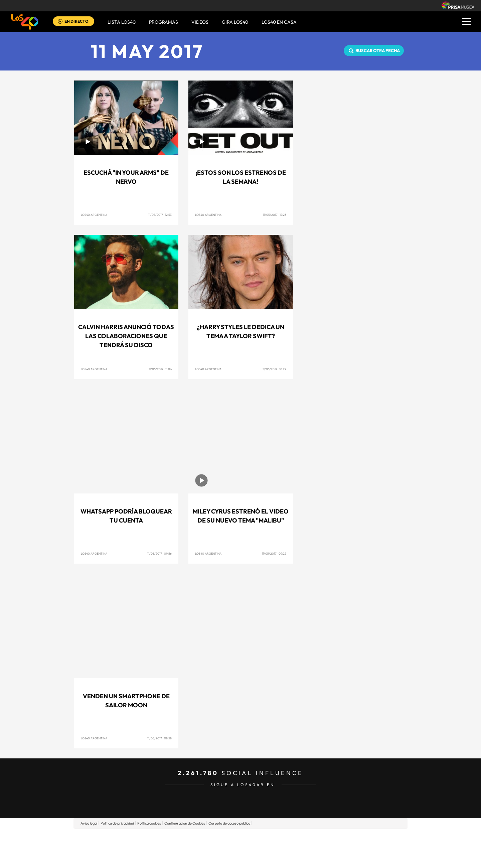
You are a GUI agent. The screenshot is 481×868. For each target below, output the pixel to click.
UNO (210, 848)
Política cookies (149, 823)
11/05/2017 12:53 (160, 215)
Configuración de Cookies (185, 823)
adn (335, 838)
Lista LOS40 (122, 22)
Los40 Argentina (94, 215)
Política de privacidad (117, 823)
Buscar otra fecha (378, 50)
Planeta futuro (329, 848)
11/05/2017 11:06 (160, 369)
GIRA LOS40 (235, 22)
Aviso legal (89, 823)
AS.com (313, 838)
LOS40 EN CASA (279, 22)
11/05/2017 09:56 (159, 553)
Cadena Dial (280, 848)
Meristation (344, 858)
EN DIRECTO (76, 21)
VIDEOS (200, 22)
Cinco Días (255, 848)
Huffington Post (173, 848)
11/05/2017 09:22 (274, 553)
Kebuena (353, 848)
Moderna (193, 858)
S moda (282, 858)
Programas (164, 22)
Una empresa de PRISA (105, 843)
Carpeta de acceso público (229, 823)
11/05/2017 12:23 (275, 215)
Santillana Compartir (263, 838)
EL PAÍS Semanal (305, 848)
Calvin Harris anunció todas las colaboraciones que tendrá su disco (126, 336)
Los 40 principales (196, 838)
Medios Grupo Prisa (105, 860)
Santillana (227, 838)
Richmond (160, 858)
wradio (229, 848)
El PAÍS (164, 838)
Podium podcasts (226, 858)
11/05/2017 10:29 (274, 369)
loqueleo (312, 858)
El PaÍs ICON (255, 858)
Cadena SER (292, 838)
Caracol (359, 838)
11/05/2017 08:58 (159, 738)
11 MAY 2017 (147, 51)
